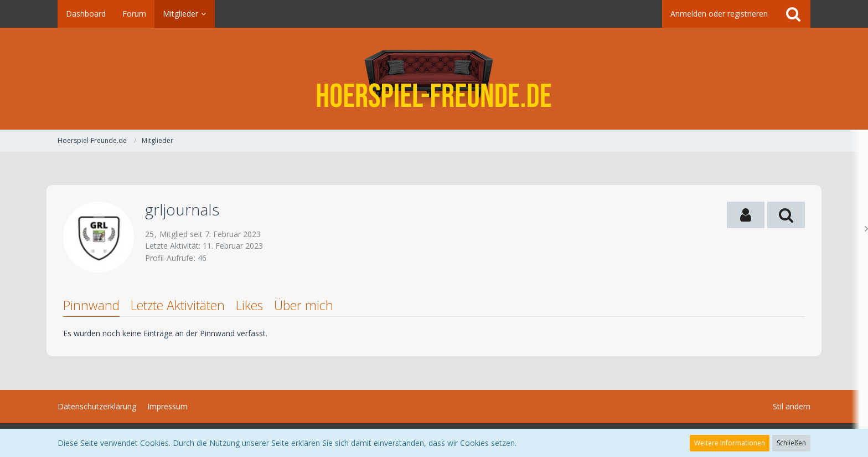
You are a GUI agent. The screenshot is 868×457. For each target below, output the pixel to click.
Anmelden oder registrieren (719, 14)
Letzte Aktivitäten (178, 305)
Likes (249, 305)
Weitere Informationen (730, 443)
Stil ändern (792, 406)
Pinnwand (91, 305)
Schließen (791, 443)
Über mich (304, 305)
